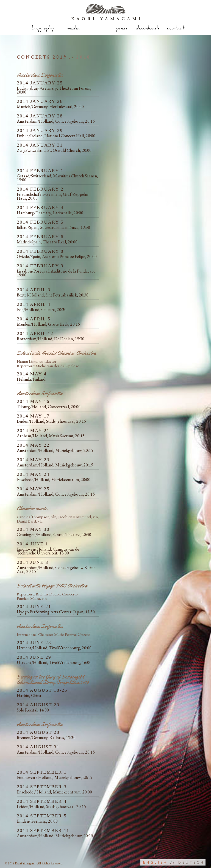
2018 (84, 57)
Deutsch (191, 862)
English (156, 862)
